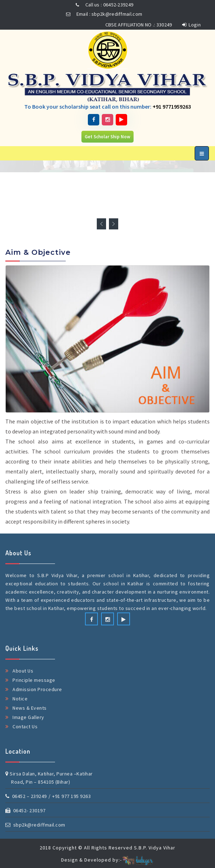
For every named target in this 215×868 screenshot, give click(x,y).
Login (191, 25)
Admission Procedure (37, 689)
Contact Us (25, 726)
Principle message (34, 680)
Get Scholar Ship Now (107, 137)
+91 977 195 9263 (71, 796)
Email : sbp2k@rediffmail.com (103, 14)
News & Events (30, 708)
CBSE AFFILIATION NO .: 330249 (139, 25)
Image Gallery (28, 717)
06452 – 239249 (26, 796)
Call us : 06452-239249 (103, 5)
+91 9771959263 (172, 106)
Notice (20, 699)
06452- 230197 (25, 810)
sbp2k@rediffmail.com (35, 825)
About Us (23, 671)
